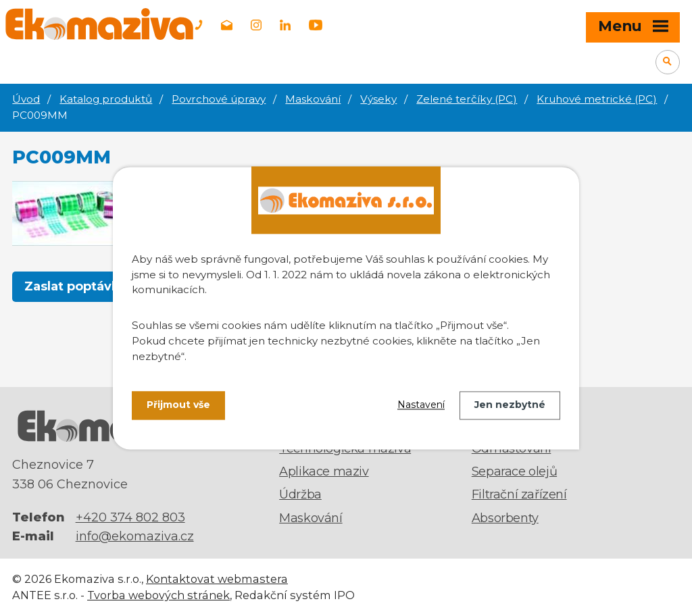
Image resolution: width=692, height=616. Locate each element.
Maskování (313, 99)
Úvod (26, 99)
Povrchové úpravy (219, 99)
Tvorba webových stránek (158, 595)
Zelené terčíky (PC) (467, 99)
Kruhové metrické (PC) (597, 99)
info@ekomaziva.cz (135, 536)
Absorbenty (505, 518)
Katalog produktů (106, 99)
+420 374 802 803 (130, 517)
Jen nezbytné (510, 405)
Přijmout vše (178, 405)
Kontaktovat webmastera (217, 579)
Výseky (378, 99)
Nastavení (421, 405)
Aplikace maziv (324, 471)
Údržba (300, 494)
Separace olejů (514, 471)
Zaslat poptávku (76, 286)
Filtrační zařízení (519, 494)
